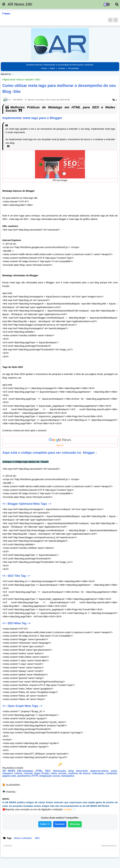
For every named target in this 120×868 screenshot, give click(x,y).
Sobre (52, 68)
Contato (62, 68)
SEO (38, 80)
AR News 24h (20, 4)
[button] (110, 20)
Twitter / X (45, 824)
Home (44, 68)
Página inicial (9, 80)
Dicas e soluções (25, 80)
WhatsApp (75, 824)
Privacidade (73, 68)
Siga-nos (60, 445)
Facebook (60, 824)
